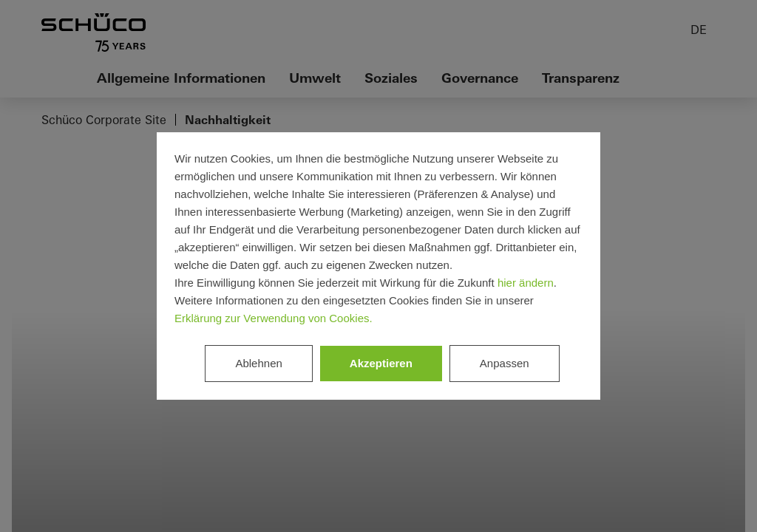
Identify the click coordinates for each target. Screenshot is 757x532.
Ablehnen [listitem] (258, 363)
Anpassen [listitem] (505, 363)
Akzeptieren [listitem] (381, 363)
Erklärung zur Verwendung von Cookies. (274, 318)
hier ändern (526, 283)
